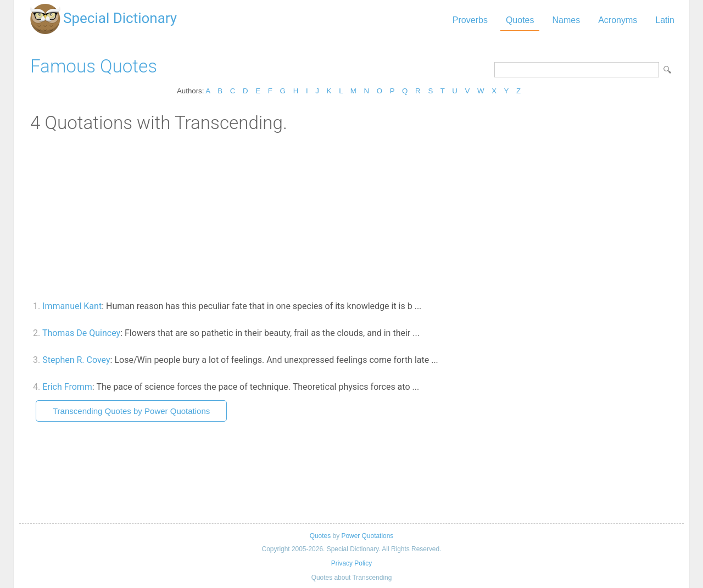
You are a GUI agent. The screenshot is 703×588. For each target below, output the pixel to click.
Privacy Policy (351, 563)
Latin (665, 20)
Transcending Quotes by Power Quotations (131, 411)
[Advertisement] (351, 216)
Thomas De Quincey (81, 333)
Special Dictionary (120, 18)
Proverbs (470, 20)
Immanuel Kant (72, 306)
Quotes (520, 20)
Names (566, 20)
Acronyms (618, 20)
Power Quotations (367, 536)
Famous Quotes (94, 66)
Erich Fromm (67, 387)
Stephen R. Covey (76, 360)
